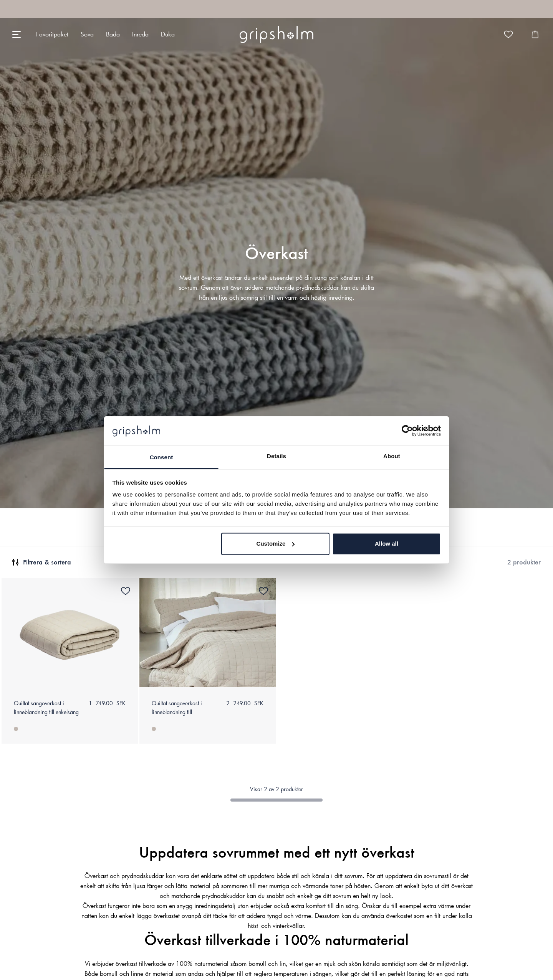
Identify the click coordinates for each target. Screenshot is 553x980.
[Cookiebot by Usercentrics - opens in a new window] (407, 431)
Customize (276, 544)
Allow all (387, 544)
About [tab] (392, 456)
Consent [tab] (161, 457)
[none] (52, 34)
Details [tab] (276, 456)
